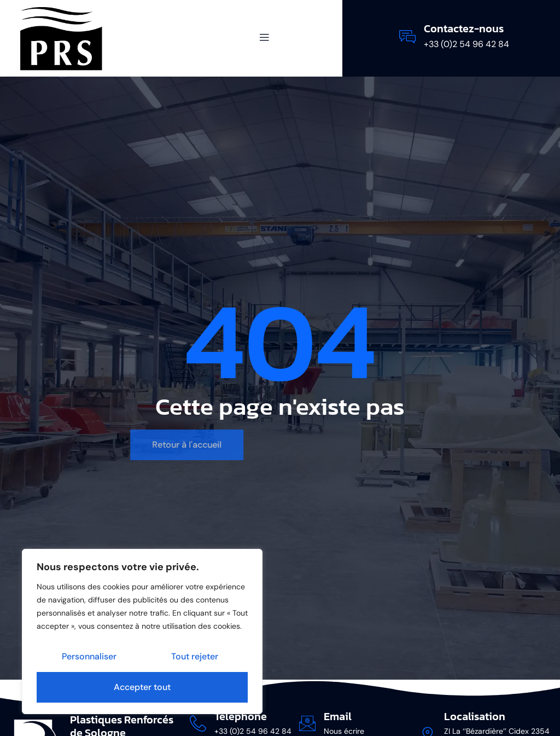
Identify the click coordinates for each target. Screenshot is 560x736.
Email (338, 716)
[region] (142, 631)
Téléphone (241, 716)
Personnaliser (89, 656)
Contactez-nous (464, 28)
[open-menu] (258, 38)
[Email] (307, 723)
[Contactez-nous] (407, 37)
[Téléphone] (198, 723)
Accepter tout (142, 687)
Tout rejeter (195, 656)
